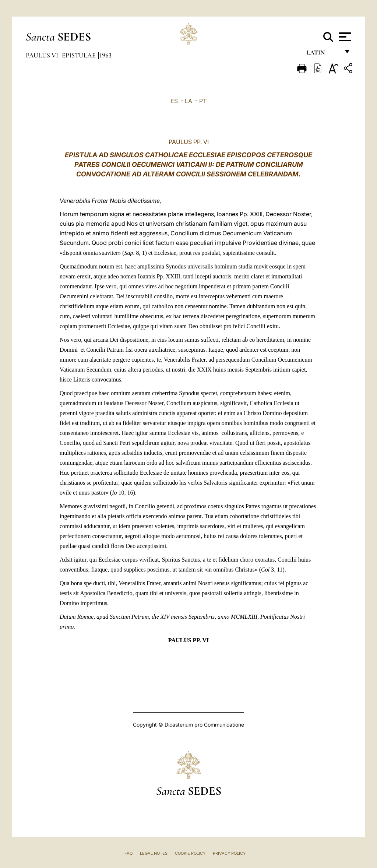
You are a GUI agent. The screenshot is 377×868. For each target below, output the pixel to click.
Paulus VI (43, 55)
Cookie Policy (190, 853)
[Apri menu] (344, 37)
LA (188, 101)
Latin (323, 54)
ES (174, 101)
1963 (105, 55)
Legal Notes (154, 853)
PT (203, 101)
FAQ (128, 853)
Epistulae (80, 55)
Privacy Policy (229, 853)
